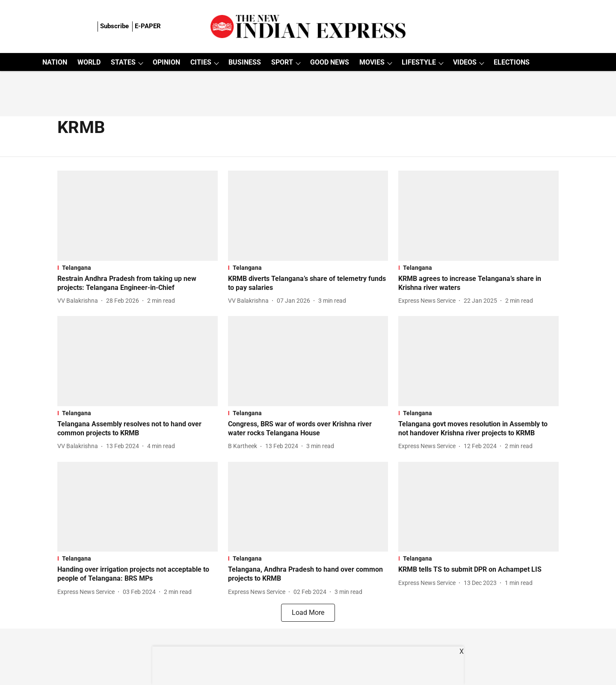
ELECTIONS (512, 62)
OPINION (166, 62)
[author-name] (79, 301)
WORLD (89, 62)
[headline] (138, 283)
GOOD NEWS (330, 62)
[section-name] (138, 268)
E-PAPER (148, 26)
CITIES (201, 62)
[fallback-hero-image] (138, 216)
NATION (55, 62)
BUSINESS (245, 62)
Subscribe (114, 26)
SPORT (282, 62)
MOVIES (372, 62)
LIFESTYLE (419, 62)
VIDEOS (465, 62)
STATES (123, 62)
